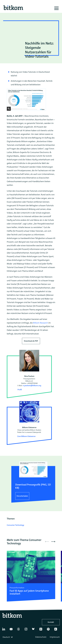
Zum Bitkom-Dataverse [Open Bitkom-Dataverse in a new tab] (26, 436)
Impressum (55, 637)
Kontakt (51, 622)
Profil (20, 390)
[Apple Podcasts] (42, 630)
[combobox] (8, 637)
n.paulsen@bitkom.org (32, 385)
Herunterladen (22, 496)
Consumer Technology (15, 525)
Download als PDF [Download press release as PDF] (31, 341)
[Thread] (20, 630)
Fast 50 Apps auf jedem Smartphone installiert (29, 592)
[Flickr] (57, 630)
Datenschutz (41, 637)
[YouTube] (12, 630)
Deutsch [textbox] (6, 637)
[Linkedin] (5, 630)
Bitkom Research (40, 323)
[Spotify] (49, 630)
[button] (53, 542)
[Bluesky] (35, 630)
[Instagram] (27, 630)
